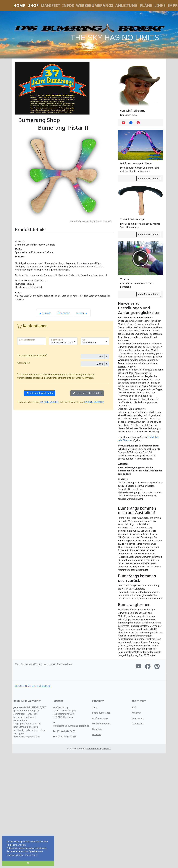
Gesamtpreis (24, 363)
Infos (68, 5)
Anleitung (126, 5)
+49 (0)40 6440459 (49, 402)
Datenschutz (138, 724)
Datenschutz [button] (31, 855)
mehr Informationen (149, 178)
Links (160, 5)
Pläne (146, 5)
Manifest (50, 5)
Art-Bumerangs (100, 718)
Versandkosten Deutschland (32, 355)
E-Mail (151, 437)
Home (19, 6)
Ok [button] (28, 863)
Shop (33, 5)
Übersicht (64, 313)
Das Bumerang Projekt (99, 749)
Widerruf (136, 713)
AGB (134, 707)
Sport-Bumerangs (101, 713)
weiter (82, 313)
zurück (45, 313)
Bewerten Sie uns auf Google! (33, 686)
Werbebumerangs (95, 5)
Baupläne (97, 729)
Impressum (137, 718)
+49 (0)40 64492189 (94, 402)
